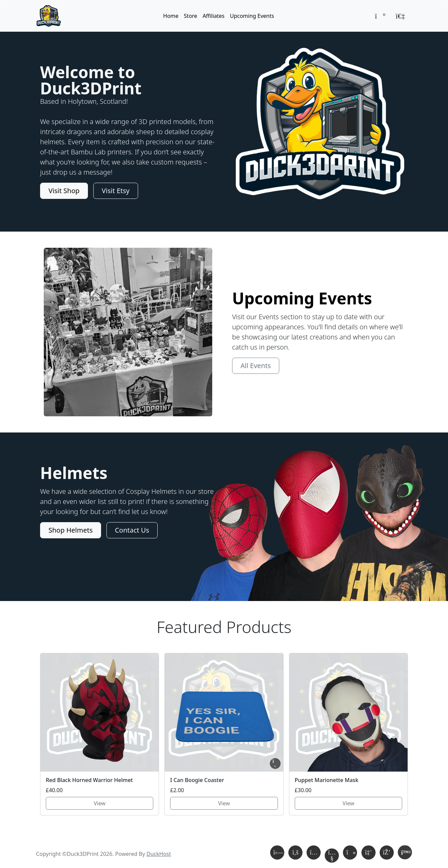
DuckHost (159, 854)
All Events (256, 366)
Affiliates (213, 16)
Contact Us (132, 530)
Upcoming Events (252, 16)
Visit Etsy (116, 191)
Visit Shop (64, 191)
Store (191, 16)
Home (171, 16)
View (100, 803)
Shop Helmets (71, 530)
